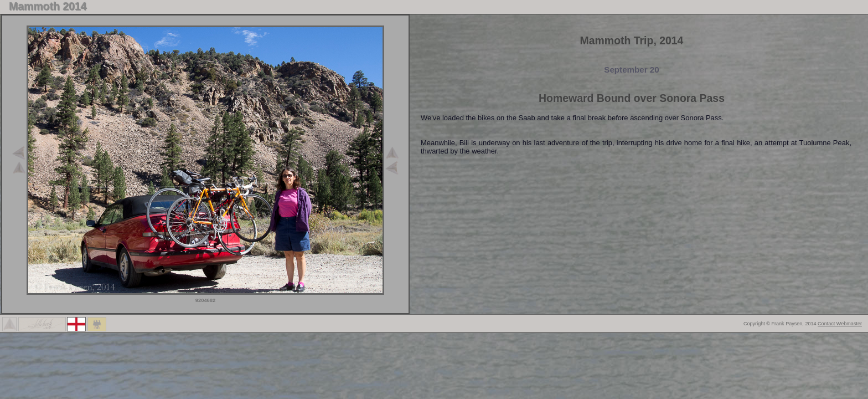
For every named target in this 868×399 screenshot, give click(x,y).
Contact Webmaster (840, 324)
